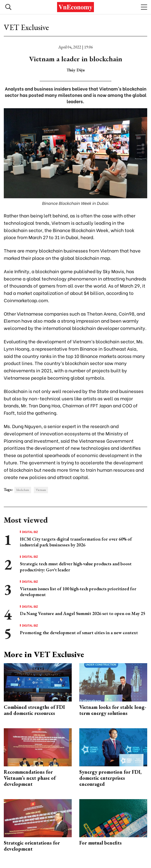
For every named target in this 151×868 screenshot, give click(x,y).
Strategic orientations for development (32, 846)
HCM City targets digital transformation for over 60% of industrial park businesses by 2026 (76, 542)
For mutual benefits (100, 843)
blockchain (23, 490)
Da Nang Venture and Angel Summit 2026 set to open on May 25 (83, 613)
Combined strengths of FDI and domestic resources (34, 710)
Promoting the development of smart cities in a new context (79, 633)
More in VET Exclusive (44, 654)
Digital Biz (30, 532)
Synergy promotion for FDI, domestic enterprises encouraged (110, 778)
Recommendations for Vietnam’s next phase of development (30, 778)
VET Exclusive (26, 27)
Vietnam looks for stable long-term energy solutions (113, 710)
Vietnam (41, 490)
